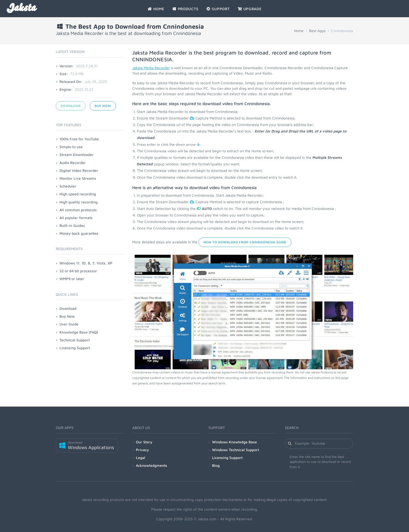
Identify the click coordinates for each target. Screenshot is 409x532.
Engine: (66, 89)
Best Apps (317, 31)
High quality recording (79, 202)
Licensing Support (75, 348)
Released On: (71, 81)
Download (71, 106)
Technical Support (75, 340)
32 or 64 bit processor (78, 271)
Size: (64, 74)
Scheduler (68, 186)
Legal (141, 458)
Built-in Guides (72, 225)
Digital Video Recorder (79, 170)
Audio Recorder (73, 163)
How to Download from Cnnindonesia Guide (245, 242)
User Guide (69, 324)
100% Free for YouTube (79, 139)
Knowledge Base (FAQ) (79, 332)
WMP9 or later (72, 279)
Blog (216, 465)
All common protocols (78, 210)
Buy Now (103, 106)
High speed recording (78, 194)
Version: (67, 66)
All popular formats (76, 218)
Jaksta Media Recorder (151, 68)
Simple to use (71, 147)
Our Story (144, 442)
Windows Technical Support (236, 450)
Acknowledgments (152, 465)
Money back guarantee (79, 233)
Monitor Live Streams (78, 178)
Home (299, 31)
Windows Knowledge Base (234, 442)
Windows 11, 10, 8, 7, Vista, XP (86, 263)
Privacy (142, 450)
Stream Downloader (77, 155)
